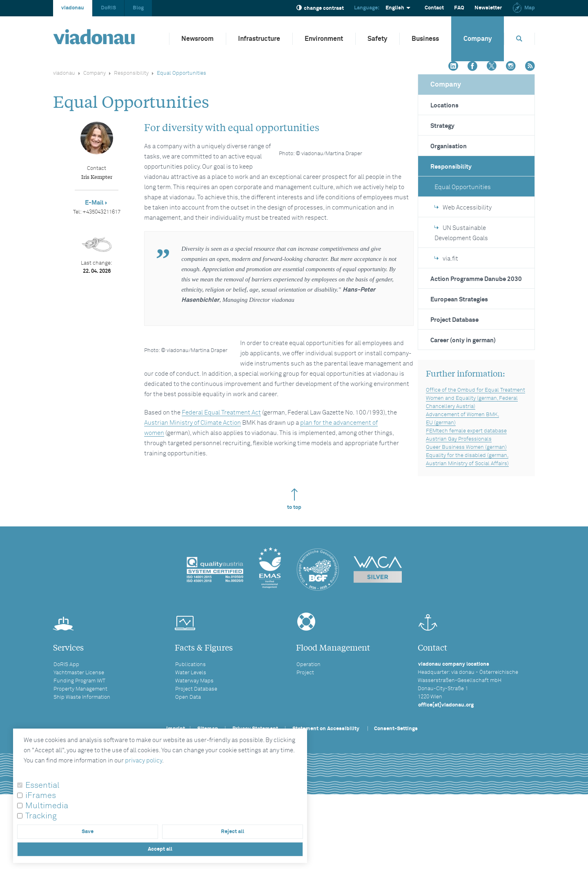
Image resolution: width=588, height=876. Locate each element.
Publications (190, 727)
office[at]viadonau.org (446, 767)
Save (88, 832)
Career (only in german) (463, 340)
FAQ (459, 8)
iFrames (41, 796)
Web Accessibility (463, 208)
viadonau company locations (454, 726)
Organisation (449, 146)
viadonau (73, 8)
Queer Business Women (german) (466, 447)
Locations (444, 106)
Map (523, 8)
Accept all (160, 849)
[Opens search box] (519, 39)
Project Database (454, 320)
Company (478, 39)
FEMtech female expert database (466, 431)
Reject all (233, 832)
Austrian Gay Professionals (459, 439)
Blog (138, 8)
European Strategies (459, 300)
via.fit (446, 259)
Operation (308, 727)
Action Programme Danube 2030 (476, 279)
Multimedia (47, 806)
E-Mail (94, 203)
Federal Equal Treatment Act (221, 484)
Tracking (41, 816)
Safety (377, 39)
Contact (434, 8)
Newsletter (488, 8)
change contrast (320, 8)
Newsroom (197, 39)
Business (425, 39)
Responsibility (131, 73)
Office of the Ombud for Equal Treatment (476, 390)
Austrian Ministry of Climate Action (193, 494)
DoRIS (108, 8)
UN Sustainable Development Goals (461, 233)
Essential (42, 785)
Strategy (442, 126)
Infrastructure (259, 39)
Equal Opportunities (463, 187)
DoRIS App (66, 727)
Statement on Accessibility (326, 791)
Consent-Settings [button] (396, 791)
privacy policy (144, 761)
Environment (324, 39)
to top (294, 561)
